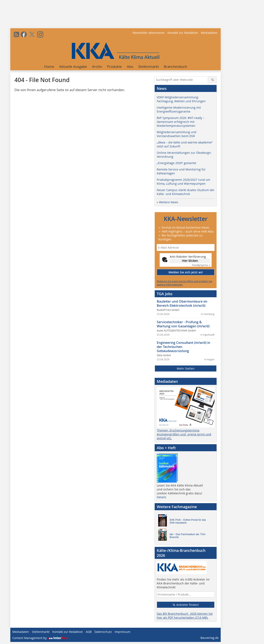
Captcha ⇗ (201, 265)
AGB (89, 632)
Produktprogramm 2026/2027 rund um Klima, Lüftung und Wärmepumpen (183, 182)
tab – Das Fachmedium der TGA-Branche (188, 536)
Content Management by (40, 638)
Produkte (114, 66)
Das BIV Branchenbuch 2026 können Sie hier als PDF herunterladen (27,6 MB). (185, 616)
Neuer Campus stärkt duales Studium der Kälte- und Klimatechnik (186, 192)
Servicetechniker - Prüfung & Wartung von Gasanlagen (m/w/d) (183, 324)
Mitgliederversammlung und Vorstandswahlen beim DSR (177, 134)
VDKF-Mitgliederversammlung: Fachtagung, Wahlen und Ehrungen (181, 99)
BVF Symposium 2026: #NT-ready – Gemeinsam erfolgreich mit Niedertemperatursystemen (181, 122)
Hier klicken (190, 261)
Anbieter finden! (186, 605)
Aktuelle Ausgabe (73, 66)
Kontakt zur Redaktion (183, 33)
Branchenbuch (175, 66)
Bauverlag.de (210, 638)
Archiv (97, 66)
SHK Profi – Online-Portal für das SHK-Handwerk (188, 521)
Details (161, 497)
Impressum (123, 632)
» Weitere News (167, 202)
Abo (130, 66)
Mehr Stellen (186, 368)
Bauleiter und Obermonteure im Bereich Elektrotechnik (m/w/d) (182, 303)
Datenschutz (103, 632)
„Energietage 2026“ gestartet (176, 163)
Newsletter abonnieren (149, 33)
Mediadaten (209, 33)
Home (49, 66)
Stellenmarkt (148, 66)
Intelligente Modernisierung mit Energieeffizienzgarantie (179, 109)
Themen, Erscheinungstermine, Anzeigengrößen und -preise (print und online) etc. (184, 434)
